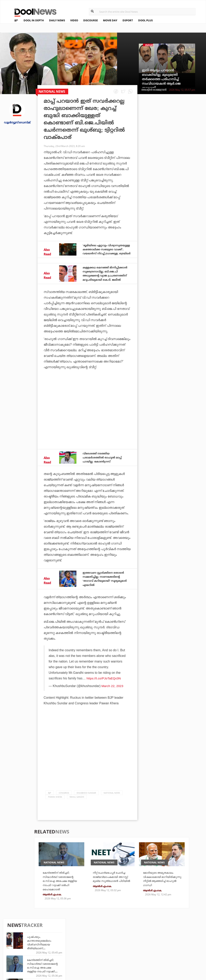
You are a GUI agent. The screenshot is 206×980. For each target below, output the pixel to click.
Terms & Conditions (25, 950)
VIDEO (74, 20)
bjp (50, 804)
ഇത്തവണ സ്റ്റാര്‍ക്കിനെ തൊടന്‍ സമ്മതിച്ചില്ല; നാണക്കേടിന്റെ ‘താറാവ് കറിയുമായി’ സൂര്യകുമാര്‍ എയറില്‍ (102, 588)
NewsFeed (124, 950)
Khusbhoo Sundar (86, 804)
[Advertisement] (87, 420)
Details (61, 955)
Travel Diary (95, 939)
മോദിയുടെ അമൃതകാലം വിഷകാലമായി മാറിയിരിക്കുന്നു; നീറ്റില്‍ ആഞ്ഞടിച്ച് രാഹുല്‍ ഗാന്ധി (162, 893)
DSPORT (128, 20)
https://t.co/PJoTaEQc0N (104, 690)
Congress (64, 804)
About (14, 934)
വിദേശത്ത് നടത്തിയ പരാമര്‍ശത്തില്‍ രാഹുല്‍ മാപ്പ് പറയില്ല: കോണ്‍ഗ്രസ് (106, 465)
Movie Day (124, 944)
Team (13, 940)
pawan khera (55, 808)
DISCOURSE (91, 20)
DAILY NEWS (57, 20)
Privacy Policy (21, 945)
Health (61, 950)
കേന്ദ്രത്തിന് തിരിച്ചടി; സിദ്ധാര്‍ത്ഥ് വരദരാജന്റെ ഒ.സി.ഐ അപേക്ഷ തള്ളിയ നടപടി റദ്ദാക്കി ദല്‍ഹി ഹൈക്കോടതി (180, 148)
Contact (15, 955)
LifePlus (93, 944)
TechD (60, 939)
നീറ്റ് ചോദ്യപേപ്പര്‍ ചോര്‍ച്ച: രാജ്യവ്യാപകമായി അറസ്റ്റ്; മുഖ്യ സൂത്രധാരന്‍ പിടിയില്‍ (110, 893)
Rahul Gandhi (77, 808)
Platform (124, 939)
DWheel (61, 944)
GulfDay (93, 955)
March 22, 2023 (113, 697)
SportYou (94, 950)
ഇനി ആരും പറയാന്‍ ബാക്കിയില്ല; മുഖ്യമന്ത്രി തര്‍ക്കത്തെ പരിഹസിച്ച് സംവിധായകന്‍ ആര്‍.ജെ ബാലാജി (161, 79)
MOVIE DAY (110, 20)
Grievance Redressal (25, 961)
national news (112, 804)
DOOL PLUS (145, 20)
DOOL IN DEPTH (34, 20)
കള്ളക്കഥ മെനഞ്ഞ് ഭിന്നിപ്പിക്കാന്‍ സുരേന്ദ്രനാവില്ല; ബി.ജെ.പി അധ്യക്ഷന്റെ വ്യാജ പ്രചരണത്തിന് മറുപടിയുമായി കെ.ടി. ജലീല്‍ (106, 279)
